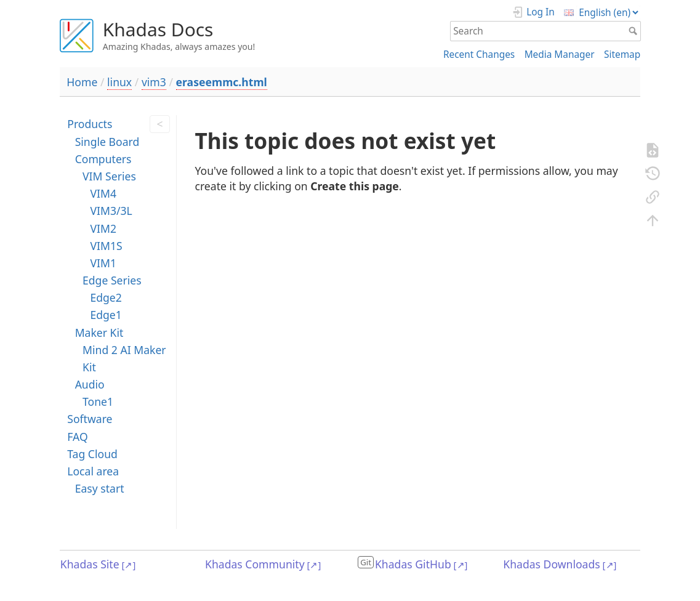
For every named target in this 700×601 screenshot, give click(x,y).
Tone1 (98, 401)
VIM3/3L (111, 211)
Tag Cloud (92, 454)
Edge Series (112, 280)
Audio (90, 384)
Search (634, 31)
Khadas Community (255, 564)
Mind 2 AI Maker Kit (124, 358)
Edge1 (106, 315)
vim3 (154, 82)
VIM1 (103, 263)
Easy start (100, 488)
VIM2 (103, 228)
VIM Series (109, 176)
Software (90, 419)
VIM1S (106, 246)
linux (119, 82)
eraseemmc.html (222, 82)
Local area (93, 471)
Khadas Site (90, 564)
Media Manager (560, 54)
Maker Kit (99, 333)
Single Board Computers (107, 150)
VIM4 (103, 193)
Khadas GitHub (413, 564)
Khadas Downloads (551, 564)
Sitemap (622, 54)
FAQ (77, 437)
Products (90, 124)
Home (82, 82)
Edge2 (106, 297)
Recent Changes (479, 54)
